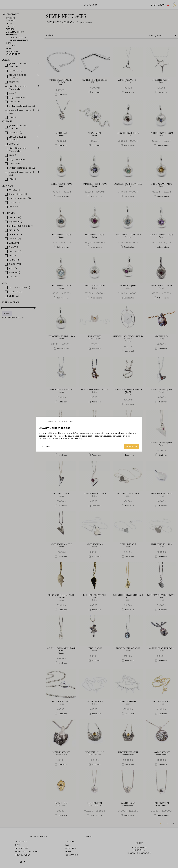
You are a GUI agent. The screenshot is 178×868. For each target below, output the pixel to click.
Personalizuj (46, 446)
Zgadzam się (132, 446)
